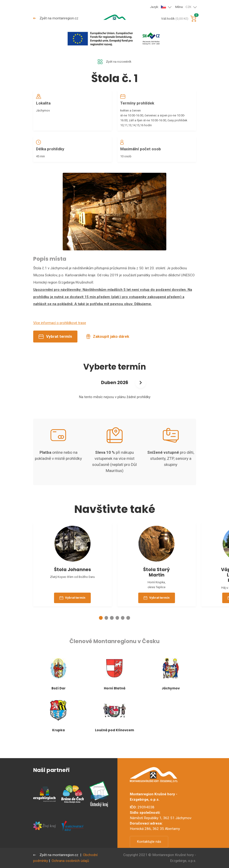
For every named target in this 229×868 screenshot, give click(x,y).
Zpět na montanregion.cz (56, 18)
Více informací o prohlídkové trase (60, 330)
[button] (101, 633)
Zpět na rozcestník (114, 62)
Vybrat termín (55, 344)
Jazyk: (158, 7)
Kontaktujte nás (149, 842)
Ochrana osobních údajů (70, 861)
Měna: (183, 7)
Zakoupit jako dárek (108, 344)
